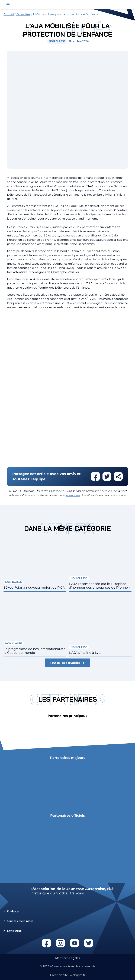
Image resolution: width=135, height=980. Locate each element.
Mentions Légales (68, 958)
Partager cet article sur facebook (95, 476)
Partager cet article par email (118, 476)
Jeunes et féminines (20, 921)
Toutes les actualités (65, 663)
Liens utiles (14, 931)
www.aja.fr (73, 495)
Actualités (23, 14)
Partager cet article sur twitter (107, 476)
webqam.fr (78, 975)
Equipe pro (14, 911)
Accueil (9, 14)
